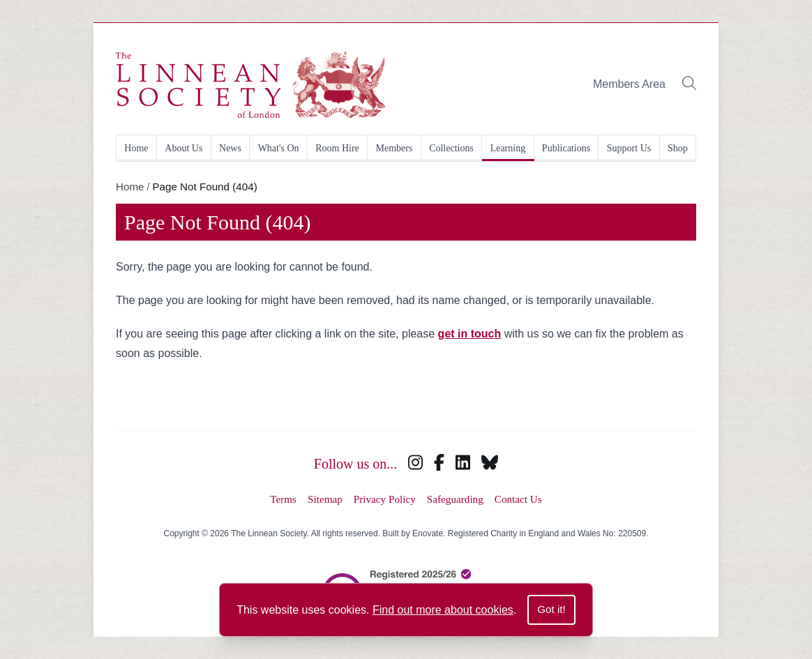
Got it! (551, 609)
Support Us (629, 148)
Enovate (428, 533)
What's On (279, 148)
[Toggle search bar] (689, 85)
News (230, 148)
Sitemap (325, 499)
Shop (678, 148)
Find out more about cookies (443, 610)
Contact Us (518, 499)
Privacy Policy (385, 499)
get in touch (470, 334)
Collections (451, 148)
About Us (183, 148)
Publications (566, 148)
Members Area (629, 84)
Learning (508, 148)
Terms (283, 499)
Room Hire (337, 148)
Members (394, 148)
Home (136, 148)
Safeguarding (455, 499)
